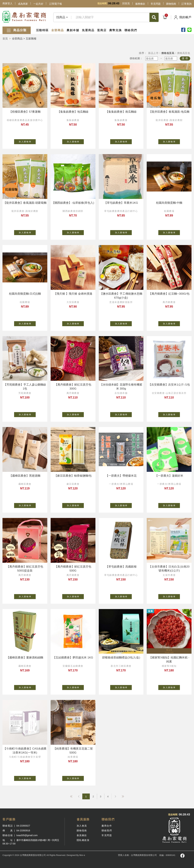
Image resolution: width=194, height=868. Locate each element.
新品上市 (153, 53)
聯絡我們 (131, 30)
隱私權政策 (83, 840)
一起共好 (38, 4)
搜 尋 (185, 58)
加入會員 (82, 826)
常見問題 (156, 4)
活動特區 (42, 30)
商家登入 (7, 3)
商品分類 (17, 30)
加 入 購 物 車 (27, 141)
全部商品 (58, 30)
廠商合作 (107, 826)
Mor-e (82, 855)
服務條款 (140, 4)
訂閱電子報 (56, 4)
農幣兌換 (116, 30)
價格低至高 (168, 53)
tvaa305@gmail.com (27, 835)
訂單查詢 (187, 4)
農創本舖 (73, 30)
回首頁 (126, 3)
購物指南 (171, 4)
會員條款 (82, 835)
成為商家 (23, 4)
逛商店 (102, 30)
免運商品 (88, 30)
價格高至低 (184, 53)
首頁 (5, 39)
